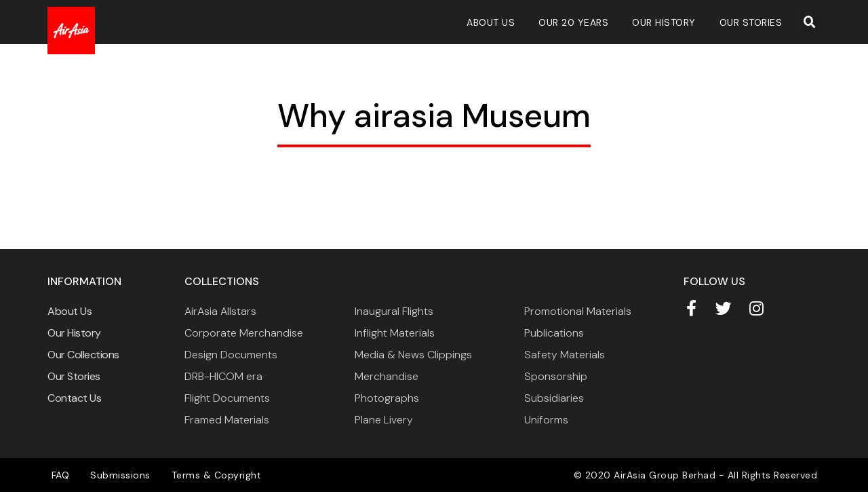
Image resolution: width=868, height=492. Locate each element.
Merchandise (387, 376)
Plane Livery (384, 420)
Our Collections (83, 355)
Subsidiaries (554, 398)
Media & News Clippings (413, 355)
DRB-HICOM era (223, 376)
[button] (810, 22)
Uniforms (546, 420)
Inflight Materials (395, 333)
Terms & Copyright (215, 475)
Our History (664, 22)
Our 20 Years (573, 22)
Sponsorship (556, 376)
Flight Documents (227, 398)
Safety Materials (565, 355)
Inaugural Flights (394, 311)
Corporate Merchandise (244, 333)
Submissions (120, 475)
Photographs (387, 398)
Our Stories (751, 22)
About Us (491, 22)
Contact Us (74, 398)
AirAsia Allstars (220, 311)
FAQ (60, 475)
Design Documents (231, 355)
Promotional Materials (578, 311)
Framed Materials (227, 420)
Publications (554, 333)
